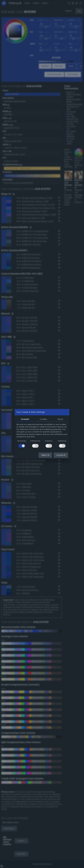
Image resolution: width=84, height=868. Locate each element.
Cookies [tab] (43, 419)
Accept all (61, 455)
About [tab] (60, 419)
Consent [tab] (25, 419)
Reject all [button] (45, 455)
